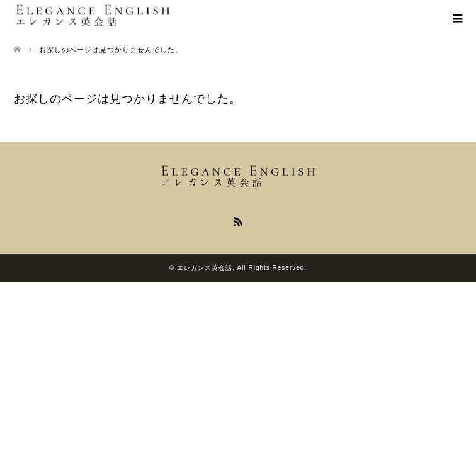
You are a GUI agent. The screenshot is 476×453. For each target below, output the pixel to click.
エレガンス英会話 (205, 268)
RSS (238, 221)
